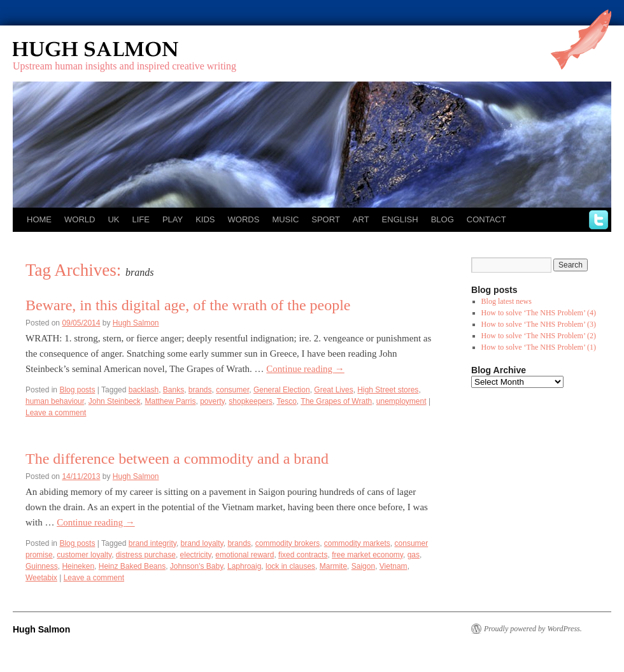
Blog (443, 219)
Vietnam (394, 566)
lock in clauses (290, 566)
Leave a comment (56, 413)
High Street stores (388, 390)
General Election (282, 390)
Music (285, 219)
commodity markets (357, 543)
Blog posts (77, 390)
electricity (196, 555)
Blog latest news (507, 301)
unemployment (401, 401)
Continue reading (305, 369)
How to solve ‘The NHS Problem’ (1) (539, 347)
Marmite (333, 566)
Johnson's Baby (196, 566)
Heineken (78, 566)
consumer (232, 390)
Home (39, 219)
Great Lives (333, 390)
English (400, 219)
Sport (326, 219)
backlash (144, 390)
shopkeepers (251, 401)
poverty (212, 401)
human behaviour (55, 401)
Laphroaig (244, 566)
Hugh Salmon (132, 49)
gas (414, 555)
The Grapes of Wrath (336, 401)
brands (200, 390)
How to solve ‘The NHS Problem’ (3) (539, 324)
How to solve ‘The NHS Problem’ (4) (539, 313)
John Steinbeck (115, 401)
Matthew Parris (170, 401)
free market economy (367, 555)
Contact (486, 219)
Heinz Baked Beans (132, 566)
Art (361, 219)
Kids (205, 219)
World (80, 219)
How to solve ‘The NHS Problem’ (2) (539, 336)
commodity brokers (287, 543)
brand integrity (152, 543)
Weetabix (41, 578)
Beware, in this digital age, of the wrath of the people (188, 305)
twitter (599, 220)
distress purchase (146, 555)
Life (140, 219)
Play (173, 219)
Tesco (287, 401)
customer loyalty (84, 555)
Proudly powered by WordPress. (533, 629)
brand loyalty (202, 543)
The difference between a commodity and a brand (177, 459)
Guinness (42, 566)
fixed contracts (303, 555)
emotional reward (245, 555)
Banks (174, 390)
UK (113, 219)
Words (244, 219)
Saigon (363, 566)
